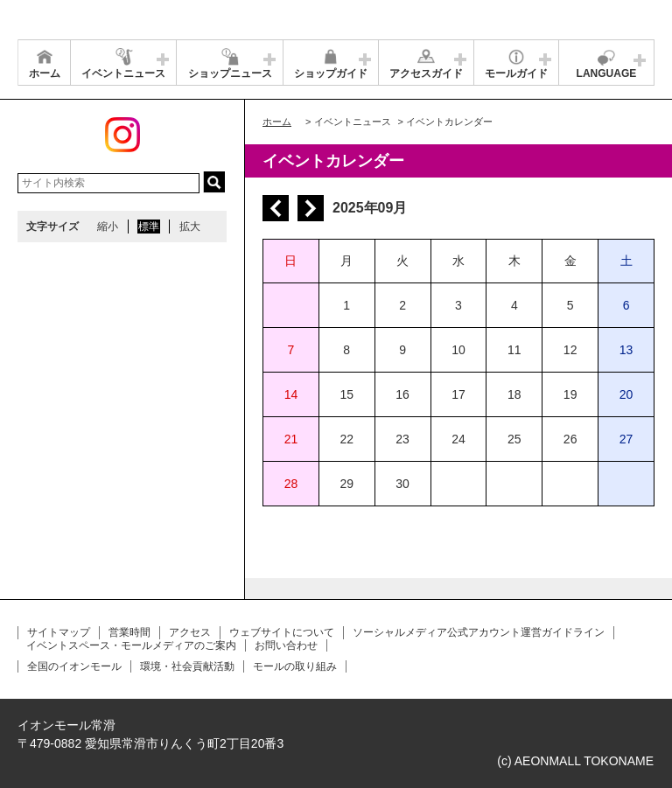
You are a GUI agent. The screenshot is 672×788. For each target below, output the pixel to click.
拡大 (190, 227)
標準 (149, 227)
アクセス (190, 632)
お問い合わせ (286, 645)
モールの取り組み (295, 666)
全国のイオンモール (74, 666)
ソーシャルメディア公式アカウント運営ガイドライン (479, 632)
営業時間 (129, 632)
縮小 (108, 227)
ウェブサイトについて (282, 632)
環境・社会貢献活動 (187, 666)
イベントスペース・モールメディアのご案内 (131, 645)
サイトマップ (59, 632)
